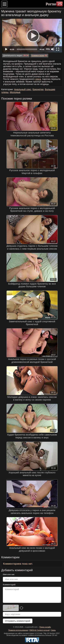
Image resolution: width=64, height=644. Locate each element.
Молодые (15, 92)
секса (38, 79)
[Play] (32, 36)
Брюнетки (38, 89)
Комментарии (38, 56)
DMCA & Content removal (40, 630)
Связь (53, 630)
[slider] (27, 49)
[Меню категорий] (4, 4)
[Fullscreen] (58, 49)
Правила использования (18, 630)
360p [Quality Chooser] (48, 49)
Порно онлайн (45, 627)
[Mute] (53, 49)
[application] (32, 36)
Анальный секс (23, 89)
